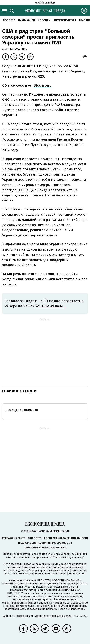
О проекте (35, 538)
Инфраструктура (65, 20)
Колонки (44, 20)
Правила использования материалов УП (45, 543)
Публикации (26, 20)
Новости (9, 20)
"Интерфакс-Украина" (34, 567)
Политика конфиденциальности (66, 538)
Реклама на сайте (14, 538)
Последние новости (22, 410)
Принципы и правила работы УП (45, 547)
